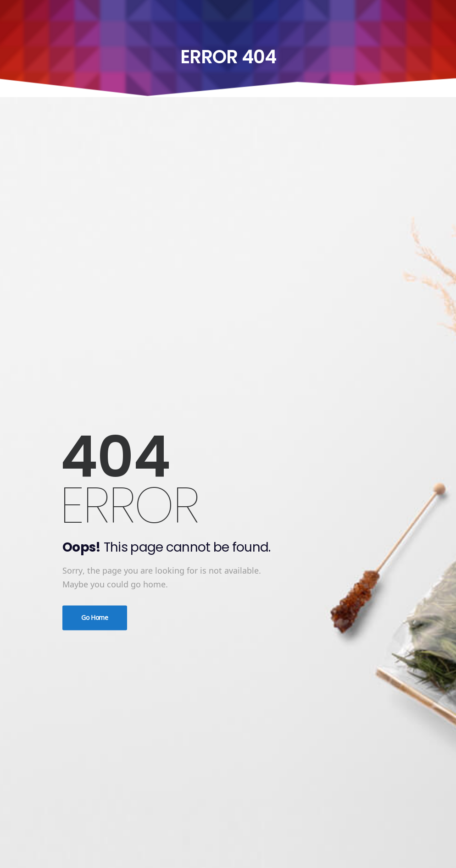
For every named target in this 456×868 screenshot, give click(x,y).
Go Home (95, 617)
